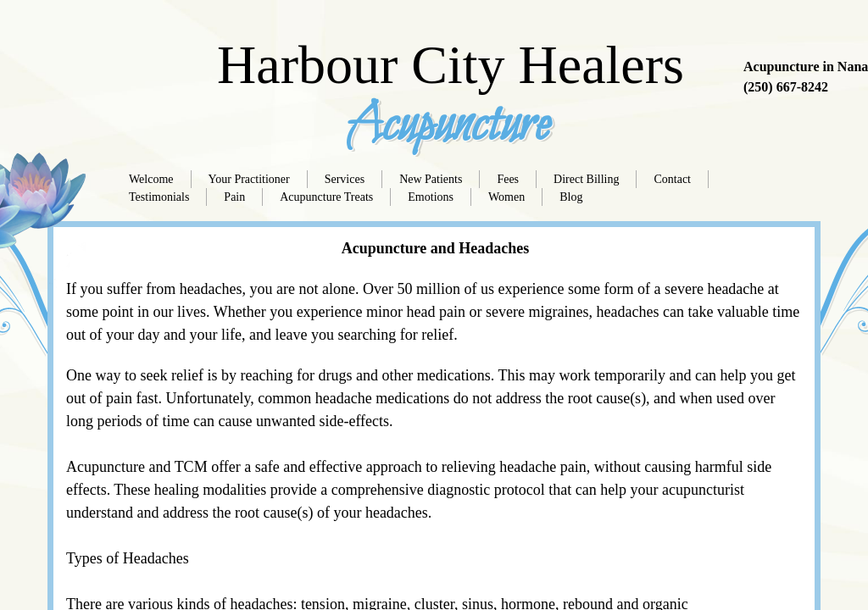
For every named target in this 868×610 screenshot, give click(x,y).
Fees (508, 179)
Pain (234, 197)
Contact (672, 179)
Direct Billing (586, 179)
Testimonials (159, 197)
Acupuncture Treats (326, 197)
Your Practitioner (249, 179)
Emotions (431, 197)
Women (506, 197)
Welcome (151, 179)
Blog (571, 197)
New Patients (431, 179)
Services (345, 179)
